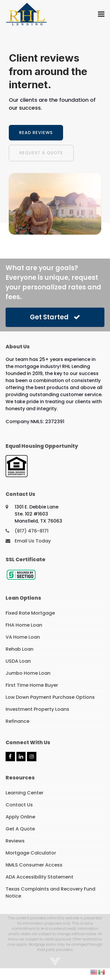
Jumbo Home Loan (28, 673)
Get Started (55, 317)
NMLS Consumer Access (34, 865)
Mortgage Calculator (31, 853)
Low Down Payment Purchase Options (50, 697)
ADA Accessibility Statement (39, 877)
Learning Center (24, 793)
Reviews (15, 841)
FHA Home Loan (24, 625)
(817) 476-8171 (32, 531)
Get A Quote (20, 829)
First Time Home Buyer (32, 685)
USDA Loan (18, 661)
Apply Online (20, 817)
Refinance (17, 721)
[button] (101, 14)
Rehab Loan (20, 649)
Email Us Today (33, 541)
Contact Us (19, 805)
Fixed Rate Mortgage (30, 613)
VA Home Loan (23, 637)
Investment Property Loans (37, 709)
